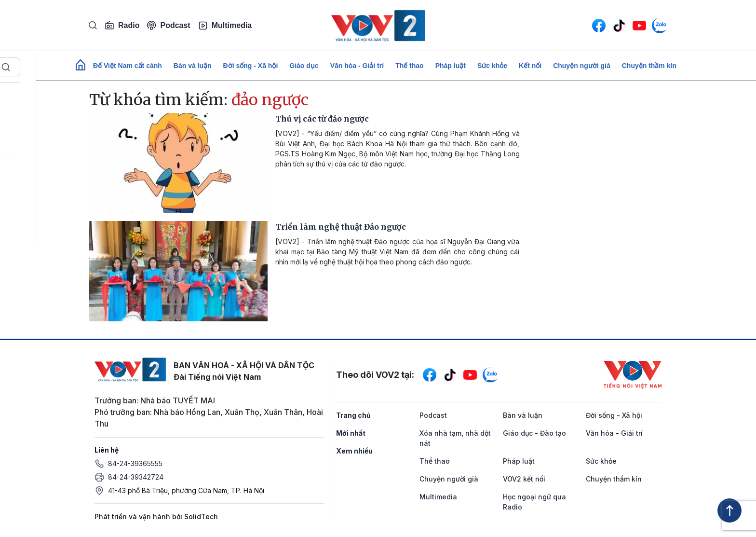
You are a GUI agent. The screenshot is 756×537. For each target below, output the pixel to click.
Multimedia (225, 26)
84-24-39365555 (135, 463)
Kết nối (530, 66)
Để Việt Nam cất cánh (128, 66)
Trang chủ (353, 415)
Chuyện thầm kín (649, 66)
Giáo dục (304, 66)
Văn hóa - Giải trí (357, 66)
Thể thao (410, 66)
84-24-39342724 (136, 477)
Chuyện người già (582, 66)
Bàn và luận (193, 66)
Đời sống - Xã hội (251, 66)
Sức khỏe (492, 66)
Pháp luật (451, 66)
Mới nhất (351, 433)
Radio (122, 26)
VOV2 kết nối (524, 479)
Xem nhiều (354, 451)
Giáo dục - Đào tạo (534, 433)
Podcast (169, 25)
